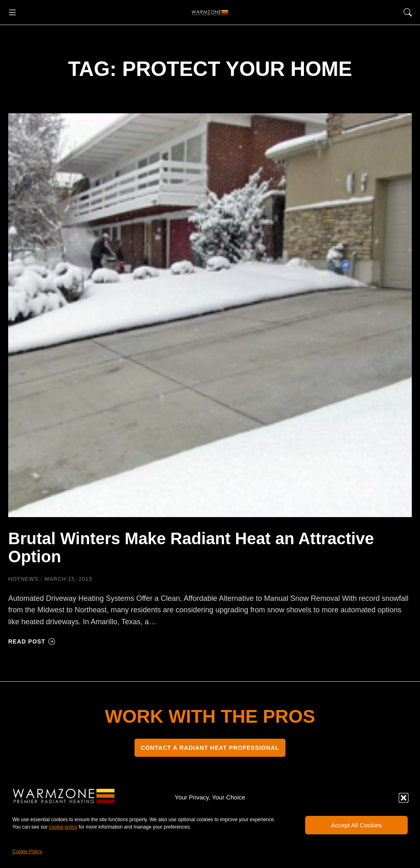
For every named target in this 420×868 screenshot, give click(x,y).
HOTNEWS (23, 579)
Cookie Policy (27, 852)
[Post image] (210, 315)
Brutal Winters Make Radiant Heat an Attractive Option (191, 547)
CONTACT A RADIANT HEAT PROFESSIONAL (210, 748)
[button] (404, 798)
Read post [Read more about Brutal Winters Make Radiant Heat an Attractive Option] (32, 641)
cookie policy (63, 827)
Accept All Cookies (356, 825)
